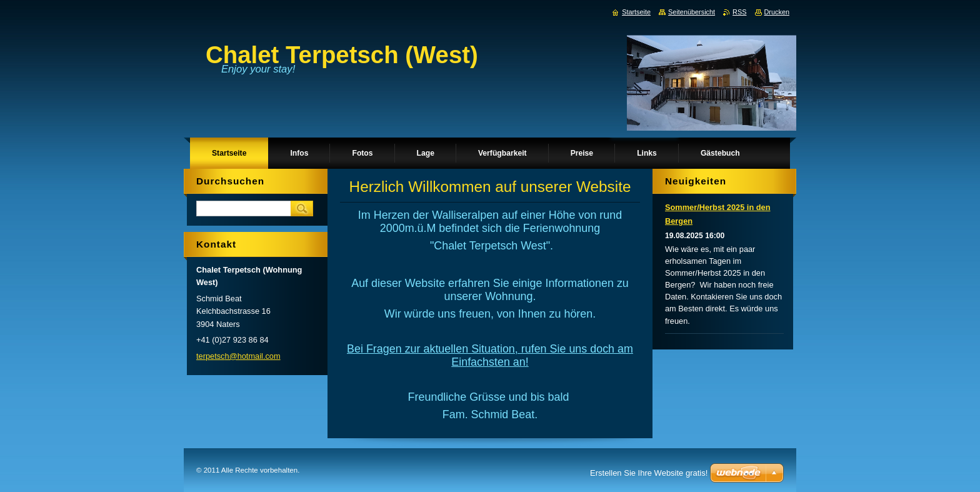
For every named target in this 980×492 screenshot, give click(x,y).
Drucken (777, 12)
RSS (739, 12)
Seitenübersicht (692, 12)
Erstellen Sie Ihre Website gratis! (649, 473)
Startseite (636, 12)
